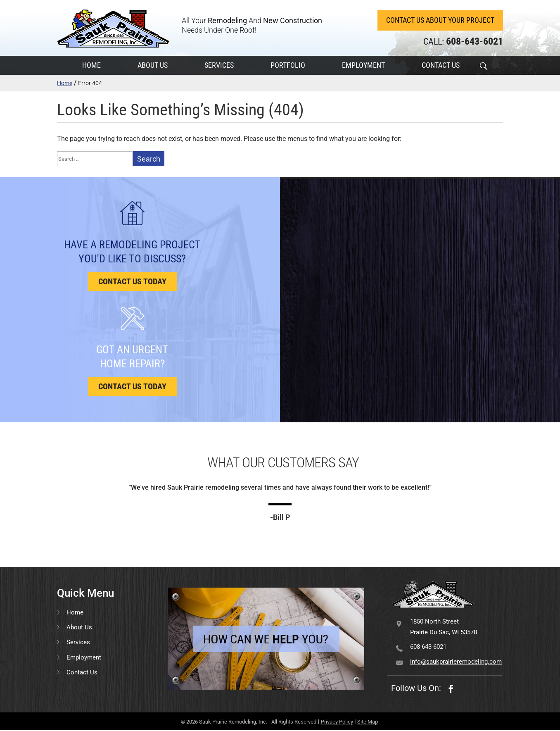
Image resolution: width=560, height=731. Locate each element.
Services (78, 643)
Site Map (368, 723)
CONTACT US (441, 65)
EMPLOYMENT (363, 65)
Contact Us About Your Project (440, 20)
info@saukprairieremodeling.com (456, 662)
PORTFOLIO (288, 65)
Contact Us (82, 673)
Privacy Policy (337, 723)
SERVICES (219, 65)
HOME (91, 65)
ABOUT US (153, 65)
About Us (79, 628)
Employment (84, 658)
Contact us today (132, 282)
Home (65, 83)
